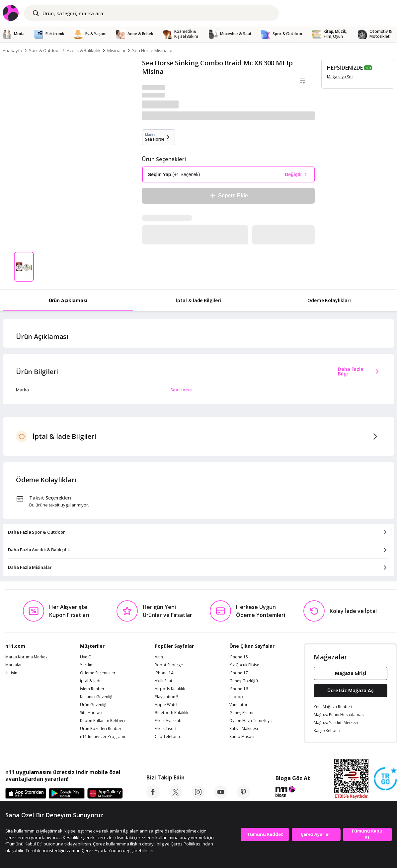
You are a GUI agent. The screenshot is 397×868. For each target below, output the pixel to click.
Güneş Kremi (241, 713)
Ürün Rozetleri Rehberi (101, 729)
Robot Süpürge (169, 665)
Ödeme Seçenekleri (98, 673)
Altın (159, 657)
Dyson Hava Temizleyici (251, 721)
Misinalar (117, 50)
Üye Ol (86, 657)
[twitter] (176, 797)
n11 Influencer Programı (103, 737)
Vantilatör (238, 705)
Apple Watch (167, 705)
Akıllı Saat (163, 681)
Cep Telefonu (167, 737)
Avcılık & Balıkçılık (84, 50)
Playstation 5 (167, 697)
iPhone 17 (239, 673)
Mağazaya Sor (340, 77)
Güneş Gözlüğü (244, 681)
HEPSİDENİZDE (345, 68)
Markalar (14, 665)
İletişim (12, 673)
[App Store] (26, 794)
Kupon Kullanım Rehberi (102, 721)
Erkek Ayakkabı (169, 721)
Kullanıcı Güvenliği (97, 697)
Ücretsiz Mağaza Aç (351, 690)
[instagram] (198, 797)
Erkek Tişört (166, 729)
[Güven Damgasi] (385, 779)
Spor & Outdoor (44, 50)
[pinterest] (243, 797)
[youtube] (221, 797)
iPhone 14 (164, 673)
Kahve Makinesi (244, 729)
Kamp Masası (242, 737)
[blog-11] (293, 793)
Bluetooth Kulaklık (171, 713)
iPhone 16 (239, 689)
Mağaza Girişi (351, 673)
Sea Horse (181, 390)
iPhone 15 (239, 657)
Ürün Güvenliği (94, 705)
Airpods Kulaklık (170, 689)
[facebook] (153, 797)
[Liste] (302, 81)
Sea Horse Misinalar (152, 50)
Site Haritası (91, 713)
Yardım (87, 665)
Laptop (236, 697)
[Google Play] (67, 794)
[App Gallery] (105, 794)
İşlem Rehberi (93, 689)
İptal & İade (91, 681)
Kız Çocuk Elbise (244, 665)
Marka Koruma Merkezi (27, 657)
